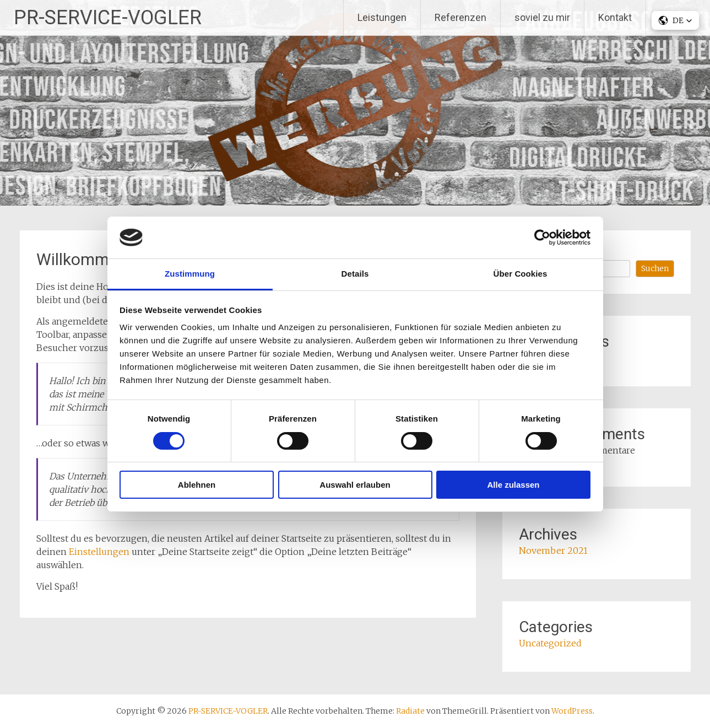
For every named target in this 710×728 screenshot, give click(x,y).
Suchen (655, 268)
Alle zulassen (513, 485)
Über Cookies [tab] (521, 274)
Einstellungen (99, 552)
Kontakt (615, 17)
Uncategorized (550, 643)
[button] (675, 20)
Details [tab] (355, 274)
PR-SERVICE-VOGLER (108, 18)
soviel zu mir (542, 17)
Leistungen (382, 17)
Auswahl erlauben (355, 485)
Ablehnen (197, 485)
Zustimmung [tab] (190, 274)
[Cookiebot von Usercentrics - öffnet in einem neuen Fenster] (542, 238)
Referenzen (460, 17)
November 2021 (553, 551)
